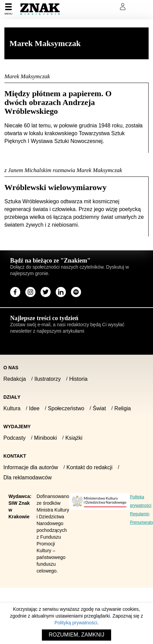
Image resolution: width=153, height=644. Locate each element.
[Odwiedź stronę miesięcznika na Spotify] (76, 292)
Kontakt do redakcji (90, 467)
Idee (34, 408)
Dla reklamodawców (28, 477)
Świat (99, 408)
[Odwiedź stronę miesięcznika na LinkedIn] (61, 292)
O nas (11, 368)
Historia (78, 379)
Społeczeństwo (66, 408)
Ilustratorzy (48, 379)
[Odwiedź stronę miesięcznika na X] (46, 292)
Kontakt (15, 456)
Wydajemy (17, 427)
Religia (123, 408)
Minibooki (46, 438)
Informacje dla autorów (31, 467)
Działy (12, 397)
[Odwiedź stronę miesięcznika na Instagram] (30, 292)
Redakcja (15, 379)
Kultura (12, 408)
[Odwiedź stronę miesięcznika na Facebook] (15, 292)
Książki (74, 438)
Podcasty (15, 438)
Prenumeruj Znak (89, 7)
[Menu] (8, 9)
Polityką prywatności (76, 623)
